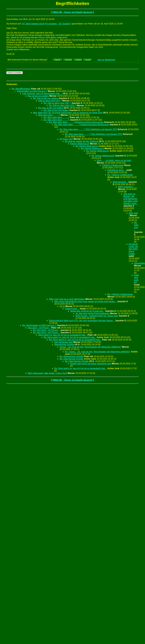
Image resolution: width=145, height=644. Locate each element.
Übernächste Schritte (64, 345)
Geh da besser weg (63, 342)
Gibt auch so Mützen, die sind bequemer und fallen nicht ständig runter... (131, 199)
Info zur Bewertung (106, 60)
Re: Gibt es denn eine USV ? (57, 103)
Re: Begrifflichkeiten (21, 89)
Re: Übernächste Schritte (71, 356)
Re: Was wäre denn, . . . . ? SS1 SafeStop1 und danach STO (88, 129)
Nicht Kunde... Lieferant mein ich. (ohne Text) (97, 316)
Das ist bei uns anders (38, 96)
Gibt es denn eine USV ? (50, 101)
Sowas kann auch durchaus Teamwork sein (91, 364)
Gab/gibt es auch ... (117, 170)
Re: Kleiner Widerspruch (87, 146)
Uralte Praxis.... (72, 309)
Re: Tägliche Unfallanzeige (120, 175)
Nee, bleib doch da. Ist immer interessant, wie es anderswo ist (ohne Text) (68, 113)
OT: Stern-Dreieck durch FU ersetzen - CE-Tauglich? (47, 24)
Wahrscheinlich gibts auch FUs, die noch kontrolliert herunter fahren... (82, 321)
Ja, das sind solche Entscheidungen (92, 313)
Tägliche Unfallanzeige (113, 165)
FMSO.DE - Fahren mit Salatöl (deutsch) (72, 12)
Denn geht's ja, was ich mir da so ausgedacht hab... (63, 335)
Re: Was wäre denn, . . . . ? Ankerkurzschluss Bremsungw (76, 122)
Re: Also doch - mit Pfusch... (46, 330)
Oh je (62, 306)
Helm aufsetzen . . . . (128, 187)
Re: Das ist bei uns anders (45, 98)
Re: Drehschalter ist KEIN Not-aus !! (39, 325)
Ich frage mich (66, 139)
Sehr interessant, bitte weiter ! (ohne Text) (47, 373)
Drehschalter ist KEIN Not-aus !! (32, 91)
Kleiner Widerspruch (80, 144)
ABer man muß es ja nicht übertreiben (67, 299)
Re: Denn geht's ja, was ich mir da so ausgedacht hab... (70, 337)
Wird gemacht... (120, 182)
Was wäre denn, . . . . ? (49, 115)
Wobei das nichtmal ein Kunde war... (87, 311)
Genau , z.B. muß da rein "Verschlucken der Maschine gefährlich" (90, 347)
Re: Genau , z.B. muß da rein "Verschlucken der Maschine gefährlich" (98, 352)
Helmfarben (139, 263)
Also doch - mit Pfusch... (39, 328)
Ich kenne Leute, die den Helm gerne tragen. (133, 249)
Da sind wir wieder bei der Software (82, 141)
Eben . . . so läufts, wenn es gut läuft (114, 160)
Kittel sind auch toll (136, 279)
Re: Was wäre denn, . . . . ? (56, 117)
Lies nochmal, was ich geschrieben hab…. (42, 94)
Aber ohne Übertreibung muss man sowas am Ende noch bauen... (85, 301)
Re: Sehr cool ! (136, 226)
